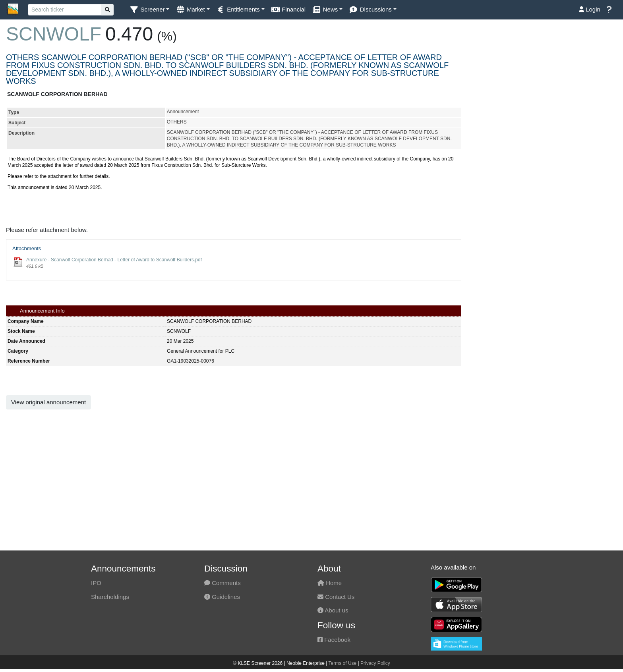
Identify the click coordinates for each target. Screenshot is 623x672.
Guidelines (222, 597)
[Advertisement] (545, 104)
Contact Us (336, 597)
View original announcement (48, 402)
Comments (222, 583)
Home (330, 583)
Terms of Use (343, 663)
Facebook (334, 640)
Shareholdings (110, 597)
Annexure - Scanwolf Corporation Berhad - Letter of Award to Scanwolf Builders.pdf (114, 260)
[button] (149, 10)
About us (333, 610)
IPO (96, 583)
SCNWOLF (54, 34)
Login (590, 9)
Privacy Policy (375, 663)
